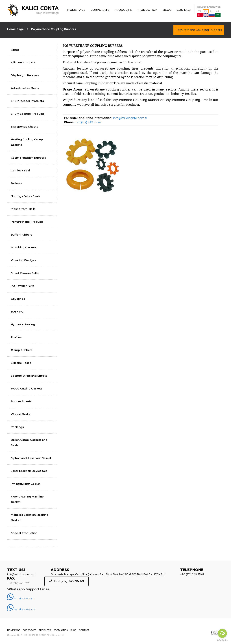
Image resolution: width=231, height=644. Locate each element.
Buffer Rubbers (21, 235)
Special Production (24, 533)
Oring (15, 50)
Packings (17, 427)
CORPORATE (100, 10)
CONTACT (184, 10)
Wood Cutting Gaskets (27, 388)
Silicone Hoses (21, 363)
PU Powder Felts (22, 286)
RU (212, 13)
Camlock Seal (20, 170)
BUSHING (17, 312)
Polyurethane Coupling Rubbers (199, 30)
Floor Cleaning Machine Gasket (27, 499)
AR (218, 13)
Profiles (16, 337)
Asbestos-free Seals (25, 88)
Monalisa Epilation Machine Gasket (30, 517)
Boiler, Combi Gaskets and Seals (29, 442)
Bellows (16, 183)
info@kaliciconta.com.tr (130, 118)
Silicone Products (23, 62)
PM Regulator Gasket (26, 484)
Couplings (18, 299)
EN (206, 13)
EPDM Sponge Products (28, 114)
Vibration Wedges (23, 260)
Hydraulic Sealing (23, 324)
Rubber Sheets (21, 401)
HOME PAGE (76, 10)
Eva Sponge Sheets (24, 127)
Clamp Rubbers (22, 350)
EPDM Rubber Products (27, 101)
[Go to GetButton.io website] (222, 640)
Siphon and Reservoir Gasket (31, 458)
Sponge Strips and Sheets (29, 376)
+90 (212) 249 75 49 (88, 122)
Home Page (16, 29)
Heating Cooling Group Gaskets (27, 142)
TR (200, 13)
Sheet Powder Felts (25, 273)
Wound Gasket (21, 414)
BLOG (167, 10)
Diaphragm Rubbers (25, 75)
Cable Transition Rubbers (28, 158)
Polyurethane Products (27, 222)
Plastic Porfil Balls (23, 209)
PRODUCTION (147, 10)
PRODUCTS (123, 10)
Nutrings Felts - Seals (25, 196)
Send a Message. (21, 598)
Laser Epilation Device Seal (30, 471)
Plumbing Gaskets (24, 247)
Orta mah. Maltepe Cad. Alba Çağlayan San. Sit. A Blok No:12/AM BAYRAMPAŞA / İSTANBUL (108, 574)
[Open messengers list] (222, 633)
